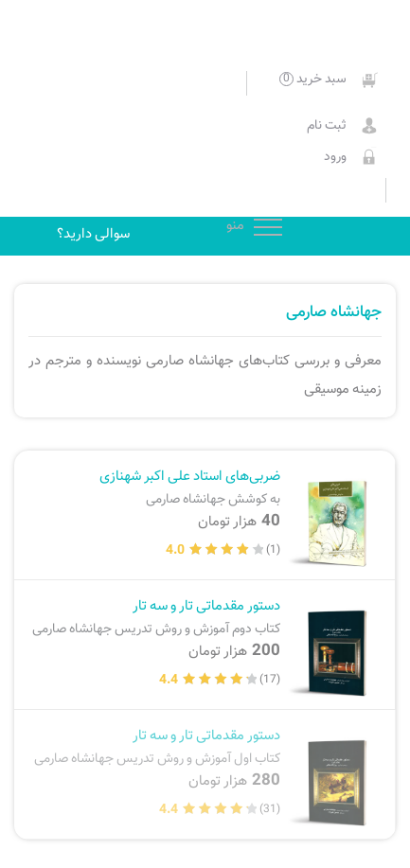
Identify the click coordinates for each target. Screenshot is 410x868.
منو (268, 225)
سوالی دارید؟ (93, 234)
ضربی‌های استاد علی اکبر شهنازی (154, 487)
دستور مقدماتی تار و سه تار (154, 617)
